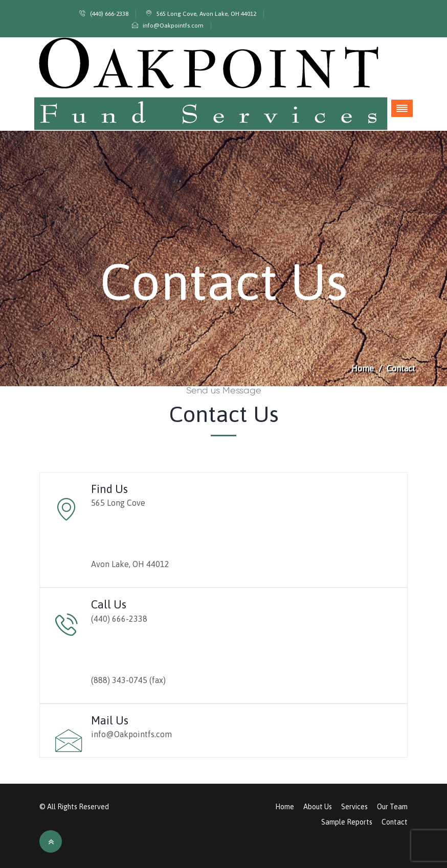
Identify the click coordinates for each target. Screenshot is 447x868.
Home (363, 368)
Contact (395, 822)
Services (354, 807)
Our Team (392, 807)
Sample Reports (347, 822)
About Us (318, 807)
